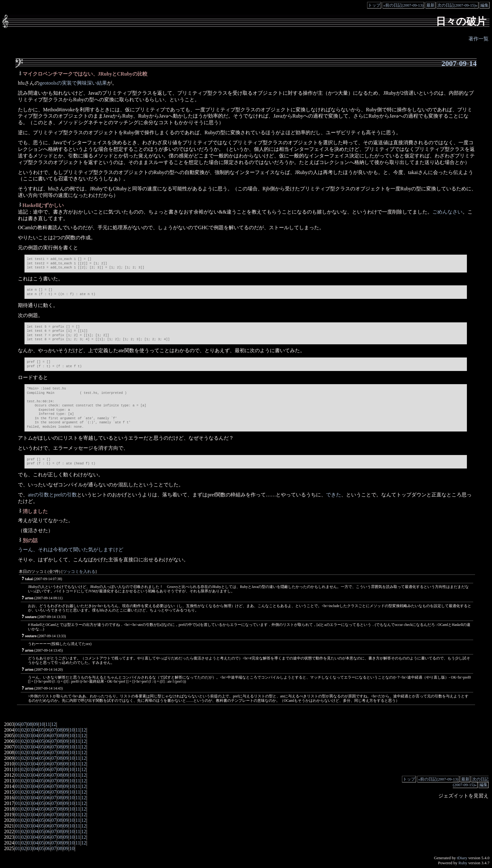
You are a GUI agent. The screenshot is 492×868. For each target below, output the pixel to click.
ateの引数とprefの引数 (52, 495)
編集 (484, 5)
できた (334, 495)
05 (42, 730)
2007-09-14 (459, 63)
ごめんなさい (447, 212)
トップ (374, 5)
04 (36, 730)
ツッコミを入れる (79, 572)
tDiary (462, 858)
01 (18, 730)
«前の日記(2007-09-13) (404, 5)
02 (24, 730)
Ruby (463, 863)
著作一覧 (479, 39)
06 (18, 724)
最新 (430, 5)
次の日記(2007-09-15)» (457, 5)
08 (30, 724)
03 (30, 730)
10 (42, 724)
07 (24, 724)
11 (48, 724)
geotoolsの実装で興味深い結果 (73, 83)
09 (36, 724)
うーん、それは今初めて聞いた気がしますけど (71, 550)
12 (54, 724)
